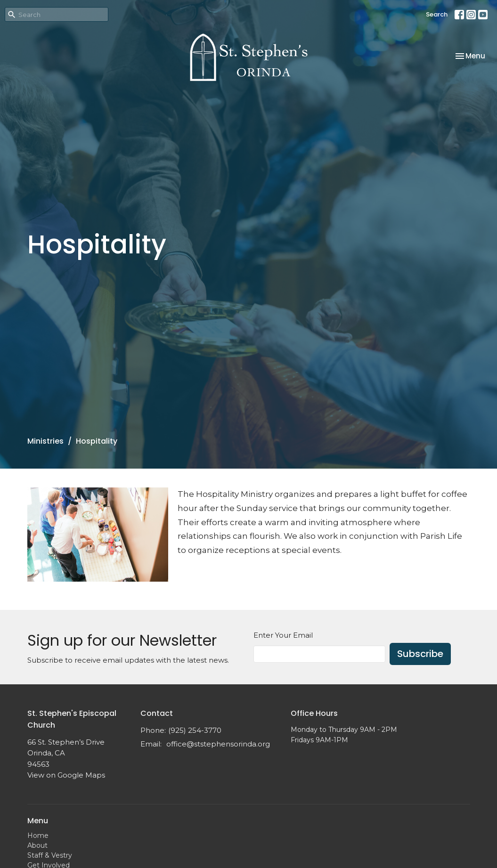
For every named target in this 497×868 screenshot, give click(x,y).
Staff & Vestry (50, 855)
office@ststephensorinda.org (218, 744)
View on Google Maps (66, 775)
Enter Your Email (283, 635)
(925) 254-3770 (195, 730)
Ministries (45, 441)
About (37, 845)
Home (38, 836)
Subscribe (420, 654)
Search (437, 14)
